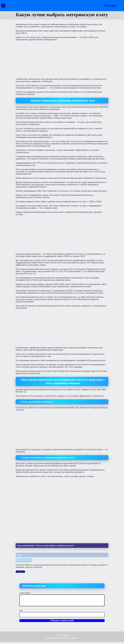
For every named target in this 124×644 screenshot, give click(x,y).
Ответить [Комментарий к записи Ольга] (20, 572)
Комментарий (25, 593)
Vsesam (110, 5)
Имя (21, 611)
